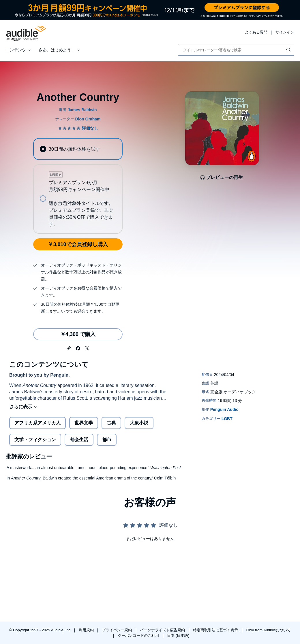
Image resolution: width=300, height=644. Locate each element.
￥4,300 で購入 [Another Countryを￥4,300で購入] (78, 334)
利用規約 (87, 630)
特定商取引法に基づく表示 (216, 630)
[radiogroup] (78, 186)
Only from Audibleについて (269, 630)
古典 (111, 423)
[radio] (78, 149)
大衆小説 (139, 423)
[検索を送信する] (289, 50)
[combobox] (236, 50)
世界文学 (84, 423)
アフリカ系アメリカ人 (37, 423)
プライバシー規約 (117, 630)
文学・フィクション (35, 440)
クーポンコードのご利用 (139, 635)
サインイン (285, 32)
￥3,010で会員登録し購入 (78, 244)
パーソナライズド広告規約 (163, 630)
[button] (69, 348)
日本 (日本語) (178, 635)
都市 (107, 440)
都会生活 (79, 440)
